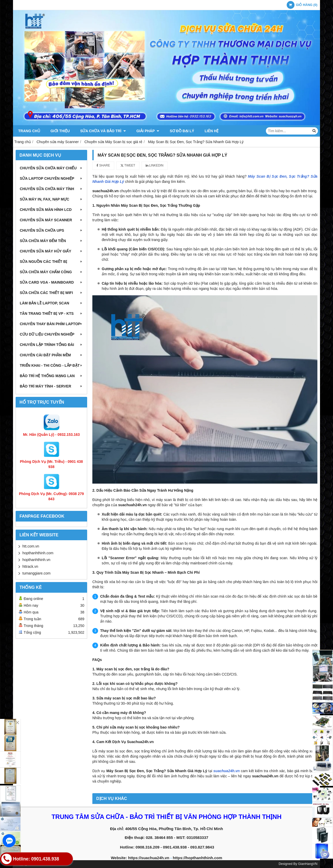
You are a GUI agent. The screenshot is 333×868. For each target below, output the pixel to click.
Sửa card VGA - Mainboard (51, 282)
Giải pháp (148, 131)
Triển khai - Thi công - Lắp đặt (51, 365)
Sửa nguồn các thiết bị (51, 262)
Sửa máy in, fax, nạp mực (51, 199)
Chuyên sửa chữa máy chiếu (51, 168)
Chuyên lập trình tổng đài (51, 345)
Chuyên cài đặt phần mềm (51, 355)
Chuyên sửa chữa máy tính (51, 189)
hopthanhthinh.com (38, 553)
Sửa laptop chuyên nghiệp (51, 178)
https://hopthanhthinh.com (197, 858)
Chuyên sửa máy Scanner (51, 220)
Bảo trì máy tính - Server (51, 386)
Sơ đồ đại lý (182, 131)
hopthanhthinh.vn (36, 560)
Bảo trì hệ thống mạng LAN (51, 376)
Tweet (128, 165)
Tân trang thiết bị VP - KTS (51, 313)
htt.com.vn (31, 546)
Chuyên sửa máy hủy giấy (51, 251)
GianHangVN (308, 864)
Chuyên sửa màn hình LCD (51, 210)
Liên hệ (212, 131)
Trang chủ (29, 131)
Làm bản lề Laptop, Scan (51, 303)
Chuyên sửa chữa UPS (51, 230)
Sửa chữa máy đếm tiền (51, 241)
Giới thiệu (60, 131)
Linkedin (155, 165)
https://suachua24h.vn (149, 858)
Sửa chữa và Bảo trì (103, 131)
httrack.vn (30, 566)
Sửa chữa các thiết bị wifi (51, 293)
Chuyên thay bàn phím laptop (51, 324)
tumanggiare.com (36, 573)
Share (103, 165)
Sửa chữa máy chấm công (51, 272)
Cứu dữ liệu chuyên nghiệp (51, 334)
